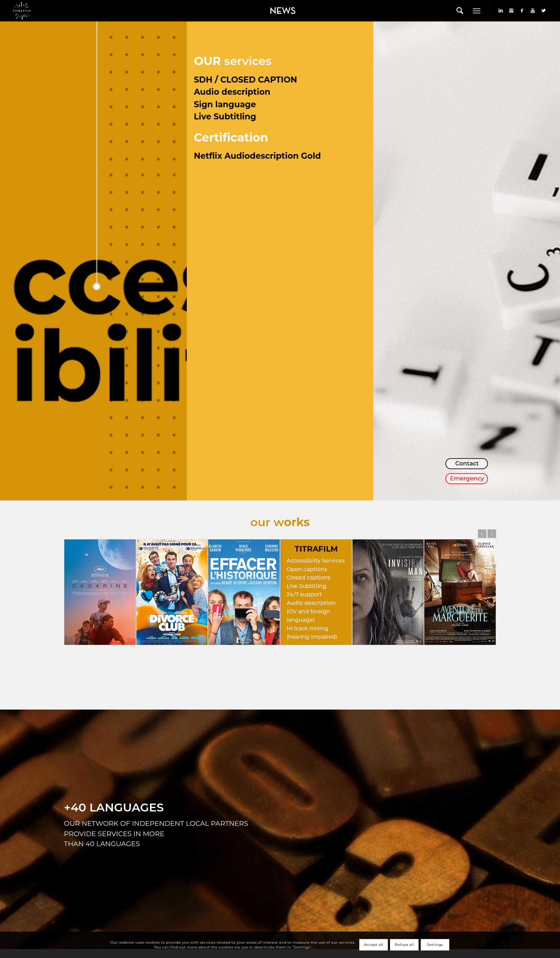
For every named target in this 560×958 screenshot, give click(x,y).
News (271, 6)
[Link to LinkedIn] (501, 10)
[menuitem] (281, 11)
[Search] (460, 11)
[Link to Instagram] (511, 10)
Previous (482, 534)
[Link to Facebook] (522, 10)
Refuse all (404, 945)
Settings (435, 945)
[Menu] (477, 11)
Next (492, 534)
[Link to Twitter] (544, 10)
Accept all (374, 945)
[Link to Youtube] (533, 10)
